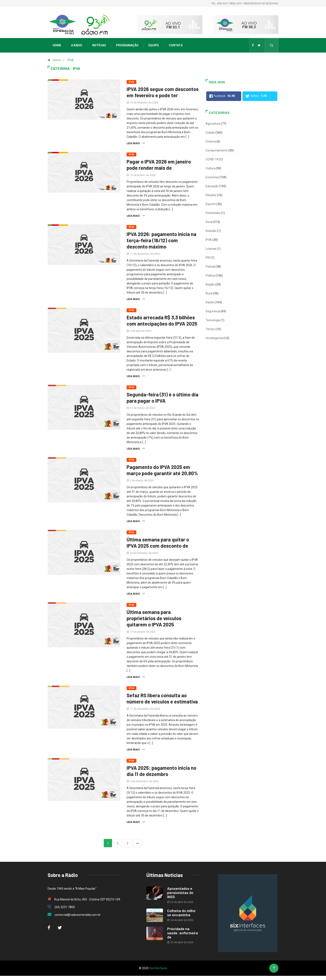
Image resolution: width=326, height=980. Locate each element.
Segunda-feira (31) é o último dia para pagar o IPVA (162, 398)
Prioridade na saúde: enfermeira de (183, 933)
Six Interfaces (158, 968)
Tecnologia (213, 320)
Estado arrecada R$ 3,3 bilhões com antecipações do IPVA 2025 (162, 320)
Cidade (210, 133)
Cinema (211, 141)
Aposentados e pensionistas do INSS (180, 893)
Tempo (210, 329)
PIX (208, 258)
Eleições (211, 195)
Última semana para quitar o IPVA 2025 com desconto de (158, 543)
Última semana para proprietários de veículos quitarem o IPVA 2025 (154, 618)
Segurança (213, 311)
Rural (209, 293)
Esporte (211, 204)
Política (210, 275)
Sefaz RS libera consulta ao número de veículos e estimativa (162, 698)
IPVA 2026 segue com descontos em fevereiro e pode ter (163, 92)
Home (57, 45)
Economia (212, 177)
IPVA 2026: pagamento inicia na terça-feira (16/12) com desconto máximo (161, 240)
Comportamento (217, 150)
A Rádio (77, 45)
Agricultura (213, 124)
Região (210, 284)
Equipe (154, 45)
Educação (212, 186)
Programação (127, 45)
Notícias (99, 45)
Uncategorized (215, 338)
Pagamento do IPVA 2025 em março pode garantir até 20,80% (162, 470)
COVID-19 (212, 159)
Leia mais (136, 143)
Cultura (210, 168)
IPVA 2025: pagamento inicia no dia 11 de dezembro (161, 771)
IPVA (71, 60)
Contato (176, 45)
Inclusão (211, 231)
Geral (209, 222)
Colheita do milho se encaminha (181, 913)
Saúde (210, 302)
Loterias (211, 249)
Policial (210, 267)
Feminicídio (213, 213)
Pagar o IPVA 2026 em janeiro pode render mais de (159, 165)
